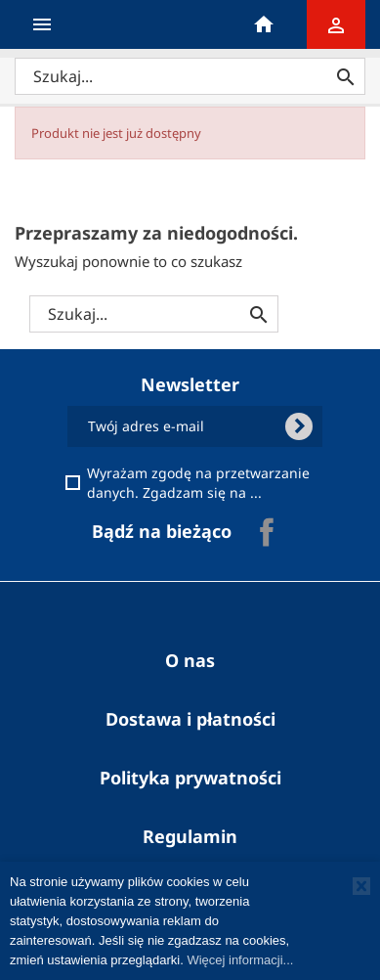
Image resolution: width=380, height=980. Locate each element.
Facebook (267, 532)
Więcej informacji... (240, 960)
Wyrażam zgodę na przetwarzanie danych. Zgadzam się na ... (201, 483)
